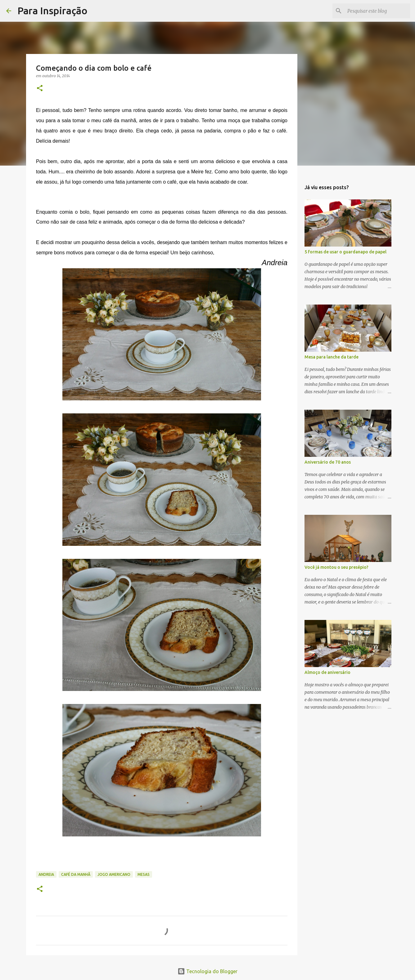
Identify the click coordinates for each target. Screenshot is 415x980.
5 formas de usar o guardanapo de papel (345, 252)
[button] (40, 89)
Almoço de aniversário (327, 672)
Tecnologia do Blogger (207, 971)
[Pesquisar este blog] (377, 11)
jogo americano (114, 874)
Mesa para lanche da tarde (332, 357)
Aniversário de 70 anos (328, 462)
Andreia (46, 874)
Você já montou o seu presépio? (336, 567)
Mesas (144, 874)
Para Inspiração (52, 11)
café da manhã (76, 874)
